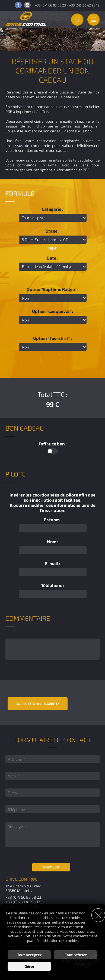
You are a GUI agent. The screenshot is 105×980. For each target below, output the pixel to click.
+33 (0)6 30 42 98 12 (84, 5)
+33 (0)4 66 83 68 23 (50, 5)
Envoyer (51, 867)
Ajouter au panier (38, 704)
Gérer (29, 966)
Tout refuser (76, 955)
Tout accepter (29, 955)
